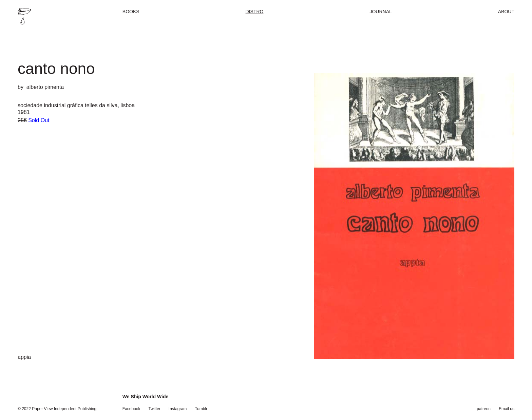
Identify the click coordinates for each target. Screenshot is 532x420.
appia (24, 357)
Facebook (131, 409)
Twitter (155, 409)
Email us (507, 409)
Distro (255, 12)
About (506, 12)
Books (131, 12)
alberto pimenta (45, 87)
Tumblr (201, 409)
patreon (484, 409)
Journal (381, 12)
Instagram (178, 409)
